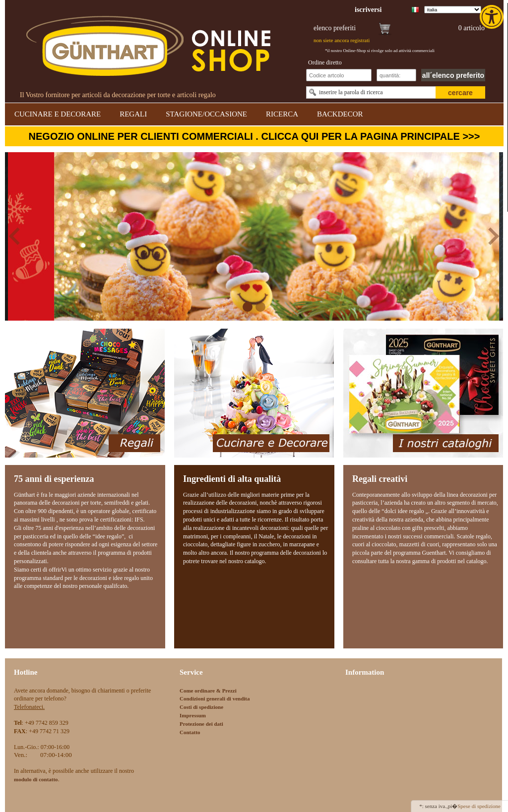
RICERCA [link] (282, 114)
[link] (493, 17)
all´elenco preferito (453, 75)
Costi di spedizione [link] (201, 707)
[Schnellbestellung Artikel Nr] (339, 75)
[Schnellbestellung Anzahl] (396, 75)
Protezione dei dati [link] (201, 724)
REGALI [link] (133, 114)
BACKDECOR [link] (340, 114)
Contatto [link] (190, 732)
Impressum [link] (193, 715)
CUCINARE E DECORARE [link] (58, 114)
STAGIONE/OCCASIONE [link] (206, 114)
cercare (460, 93)
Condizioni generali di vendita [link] (215, 698)
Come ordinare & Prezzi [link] (208, 691)
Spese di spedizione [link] (479, 806)
